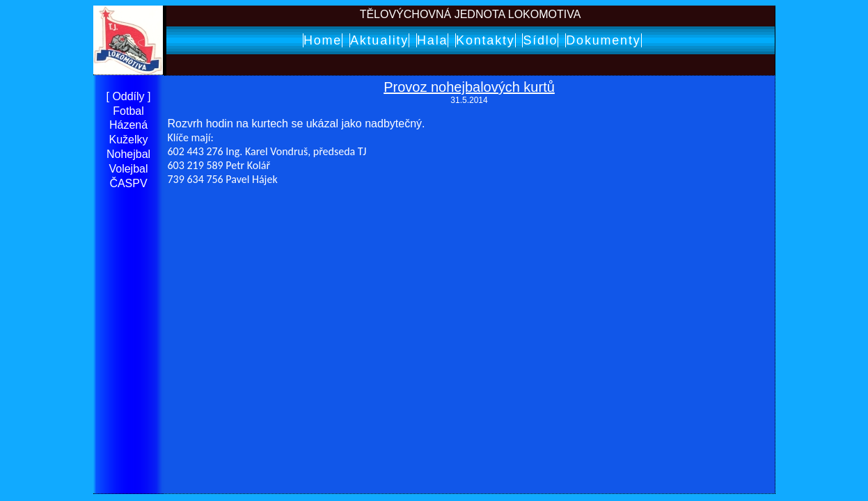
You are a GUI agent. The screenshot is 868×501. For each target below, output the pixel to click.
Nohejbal (128, 154)
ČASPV (128, 183)
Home (323, 40)
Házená (128, 125)
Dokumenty (603, 40)
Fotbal (128, 111)
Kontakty (485, 40)
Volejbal (128, 169)
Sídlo (540, 40)
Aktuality (379, 40)
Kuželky (128, 140)
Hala (432, 40)
